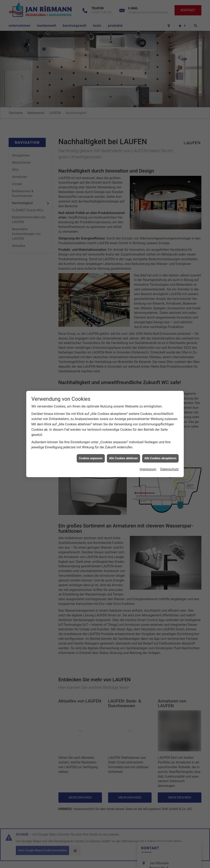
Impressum (148, 455)
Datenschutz (169, 455)
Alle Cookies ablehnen (123, 444)
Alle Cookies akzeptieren (160, 444)
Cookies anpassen (91, 444)
